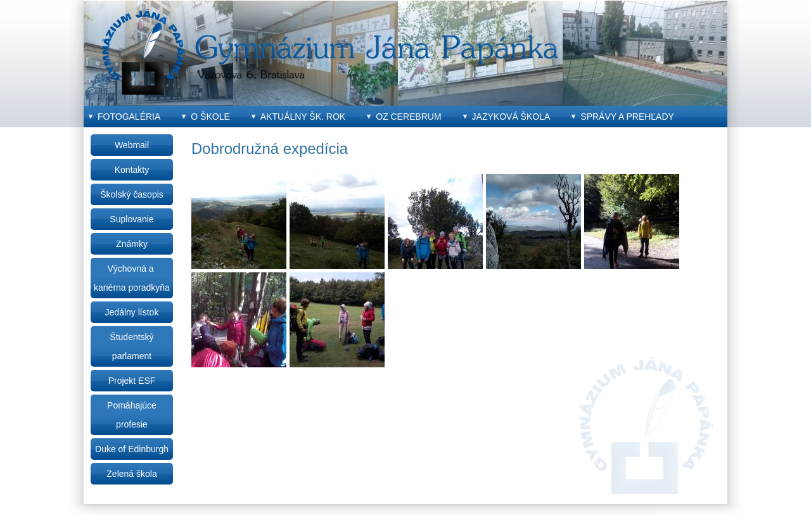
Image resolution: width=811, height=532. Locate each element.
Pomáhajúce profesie (132, 415)
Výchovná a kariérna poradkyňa (132, 278)
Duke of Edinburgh (132, 449)
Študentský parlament (131, 346)
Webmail (132, 145)
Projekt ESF (132, 381)
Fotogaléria (129, 117)
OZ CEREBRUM (408, 117)
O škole (210, 117)
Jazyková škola (511, 117)
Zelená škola (131, 474)
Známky (132, 244)
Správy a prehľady (627, 117)
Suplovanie (131, 219)
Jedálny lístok (132, 312)
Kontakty (132, 170)
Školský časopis (132, 194)
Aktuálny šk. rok (303, 117)
